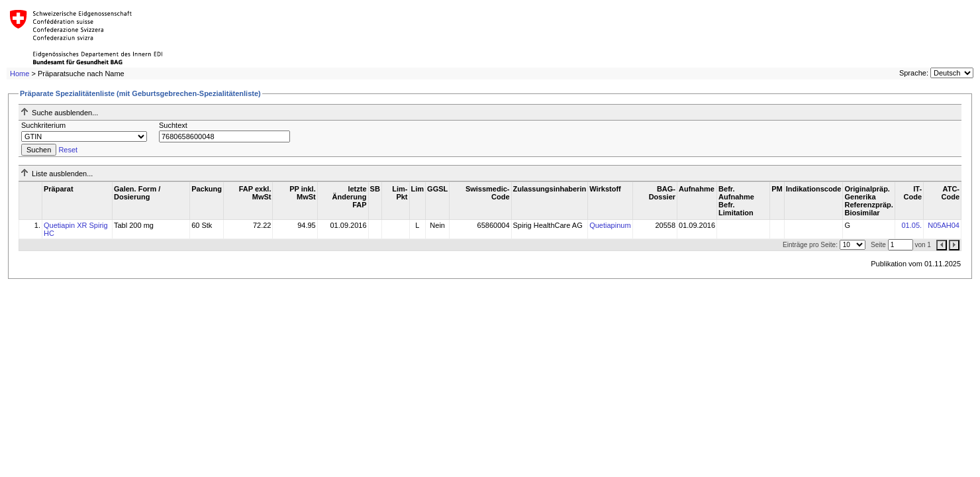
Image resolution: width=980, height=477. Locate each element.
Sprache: (914, 73)
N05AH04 (944, 225)
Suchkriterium (43, 125)
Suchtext (173, 125)
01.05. (911, 225)
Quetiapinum (610, 225)
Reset (68, 150)
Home (20, 74)
